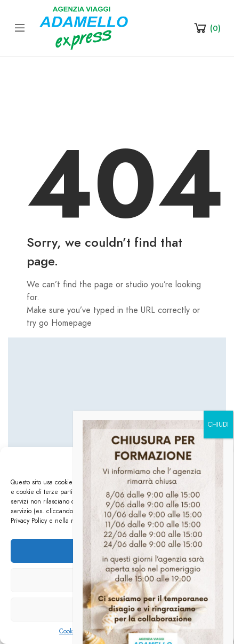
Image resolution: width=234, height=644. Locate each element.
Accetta (117, 551)
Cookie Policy (77, 631)
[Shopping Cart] (207, 28)
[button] (218, 461)
